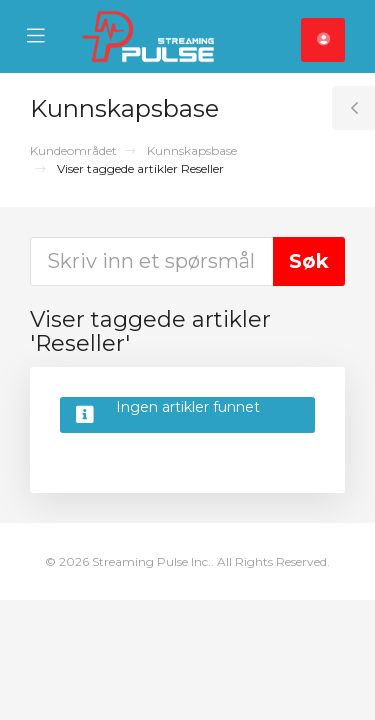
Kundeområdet (73, 150)
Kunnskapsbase (192, 150)
